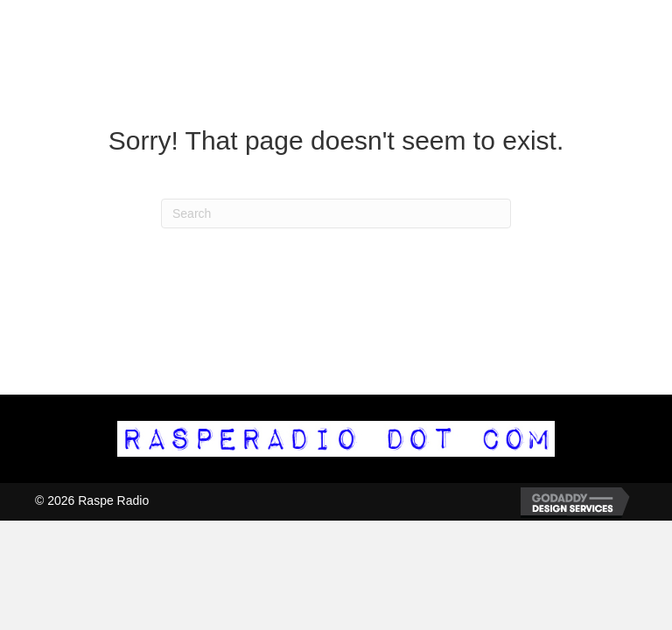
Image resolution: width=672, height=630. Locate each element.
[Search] (336, 213)
